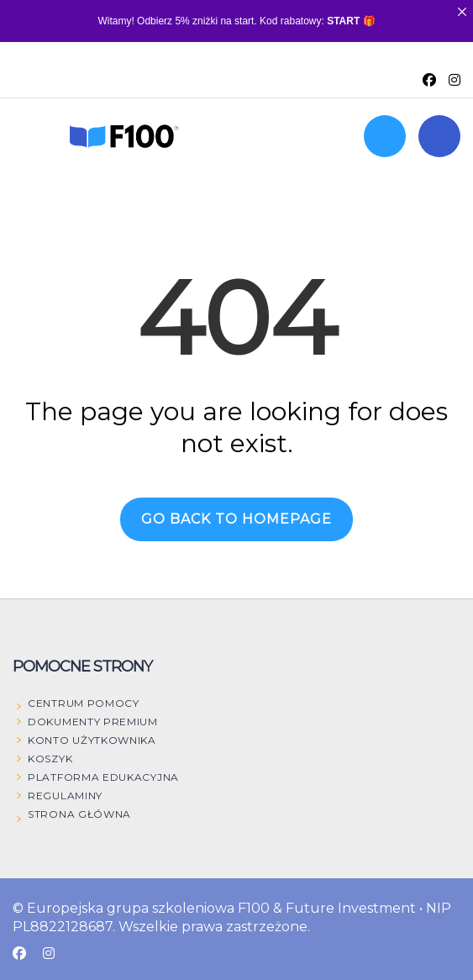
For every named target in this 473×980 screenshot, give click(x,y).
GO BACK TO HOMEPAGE (236, 519)
